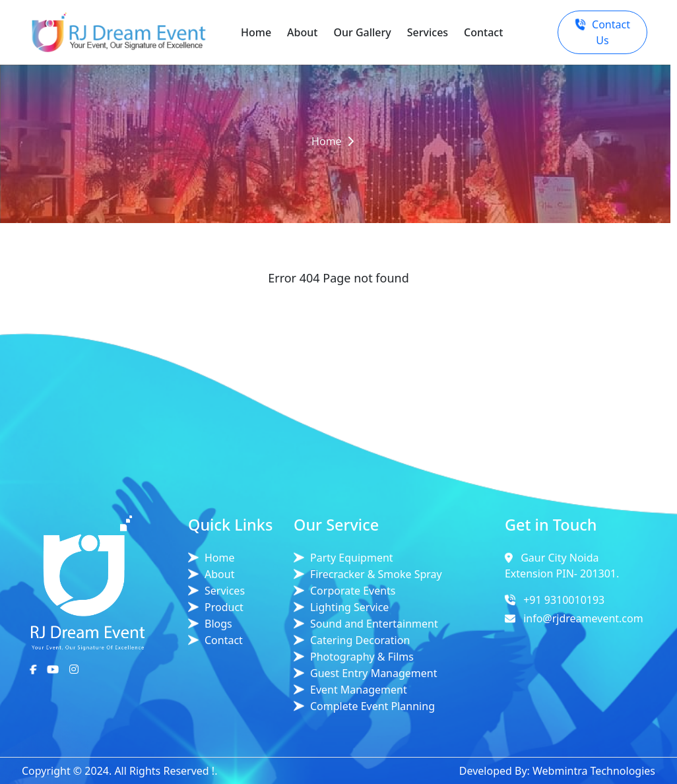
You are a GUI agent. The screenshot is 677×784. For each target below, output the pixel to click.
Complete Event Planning (372, 706)
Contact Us (602, 32)
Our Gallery (362, 32)
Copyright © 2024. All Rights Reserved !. (119, 771)
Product (224, 607)
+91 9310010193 (564, 600)
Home (256, 32)
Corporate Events (353, 591)
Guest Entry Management (374, 673)
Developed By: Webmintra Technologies (557, 771)
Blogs (218, 624)
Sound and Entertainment (374, 624)
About (302, 32)
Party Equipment (352, 558)
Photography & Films (362, 657)
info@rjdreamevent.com (583, 618)
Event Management (359, 690)
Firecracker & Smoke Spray (376, 574)
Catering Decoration (360, 640)
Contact (483, 32)
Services (428, 32)
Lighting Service (349, 607)
